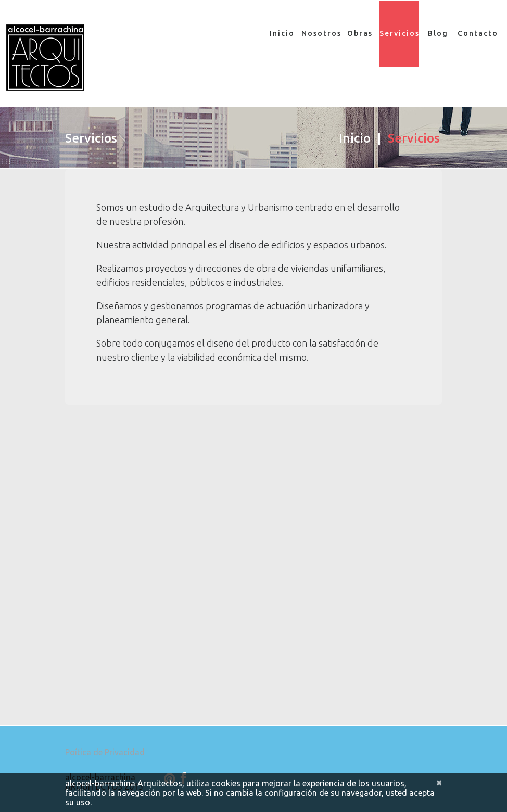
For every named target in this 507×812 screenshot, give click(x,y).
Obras (360, 33)
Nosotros (321, 33)
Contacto (477, 33)
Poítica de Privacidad (105, 758)
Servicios (399, 34)
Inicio (282, 33)
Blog (438, 33)
